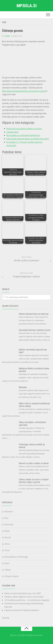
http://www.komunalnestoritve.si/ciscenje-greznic (24, 91)
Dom (4, 22)
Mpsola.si (27, 6)
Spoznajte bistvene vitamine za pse (35, 330)
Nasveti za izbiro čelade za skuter (34, 463)
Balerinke (23, 387)
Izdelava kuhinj (12, 132)
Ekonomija (9, 525)
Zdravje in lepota (12, 576)
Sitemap (6, 618)
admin (7, 36)
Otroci (7, 544)
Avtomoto (9, 512)
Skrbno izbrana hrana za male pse (34, 314)
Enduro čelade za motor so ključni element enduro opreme (34, 481)
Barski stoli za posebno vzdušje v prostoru (24, 129)
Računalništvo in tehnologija (16, 557)
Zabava (8, 570)
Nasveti (8, 537)
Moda (7, 531)
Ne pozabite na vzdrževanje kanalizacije (23, 135)
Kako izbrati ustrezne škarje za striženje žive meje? (28, 139)
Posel (7, 550)
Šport (7, 563)
